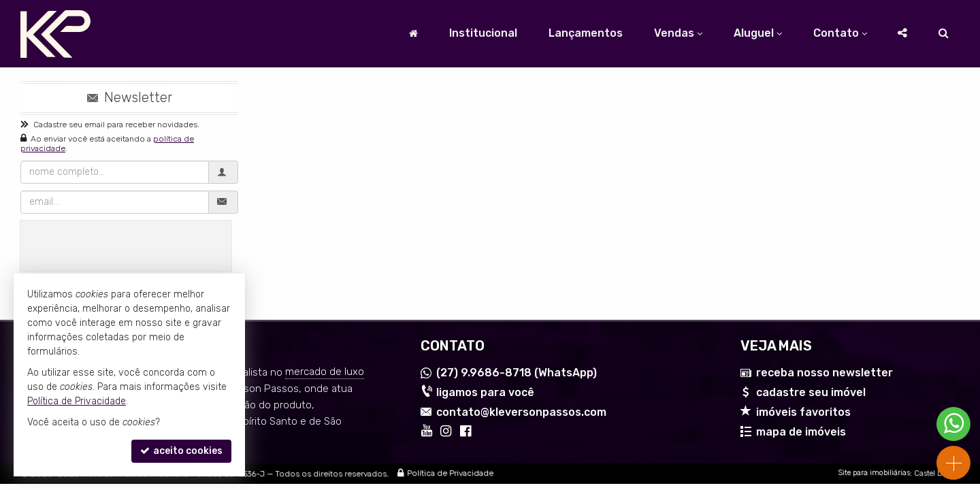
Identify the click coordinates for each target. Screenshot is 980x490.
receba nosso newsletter (824, 373)
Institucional (483, 33)
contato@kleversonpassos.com (521, 412)
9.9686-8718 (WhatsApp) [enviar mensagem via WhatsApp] (517, 373)
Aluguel (758, 33)
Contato (840, 33)
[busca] (944, 33)
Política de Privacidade (450, 474)
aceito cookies (181, 451)
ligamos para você (485, 392)
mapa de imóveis (801, 432)
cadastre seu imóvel (811, 392)
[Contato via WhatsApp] (953, 424)
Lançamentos (586, 33)
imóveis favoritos (803, 412)
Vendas (678, 33)
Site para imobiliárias (874, 473)
